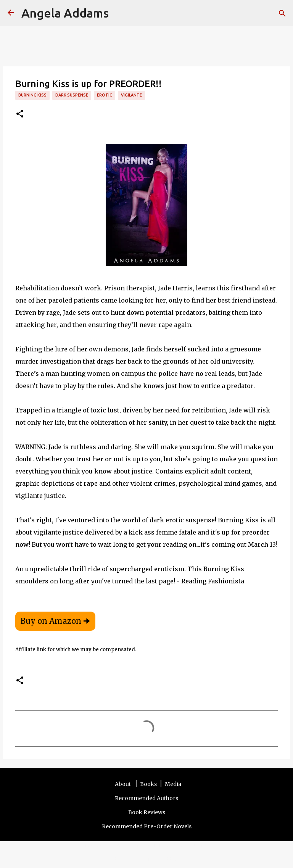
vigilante (131, 95)
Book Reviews (147, 812)
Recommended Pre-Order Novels (147, 826)
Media (173, 784)
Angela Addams (65, 13)
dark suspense (72, 95)
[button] (20, 114)
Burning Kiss (32, 95)
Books (148, 784)
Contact (140, 845)
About (123, 784)
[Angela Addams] (11, 13)
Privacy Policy (170, 845)
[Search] (119, 13)
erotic (105, 95)
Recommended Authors (146, 798)
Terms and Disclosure (102, 845)
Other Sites (203, 845)
